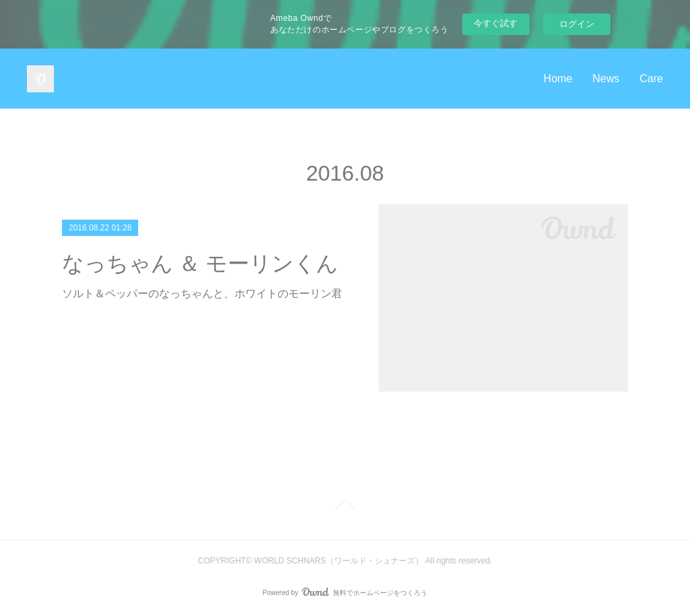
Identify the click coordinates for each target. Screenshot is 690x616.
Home (558, 79)
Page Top (345, 507)
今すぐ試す (496, 23)
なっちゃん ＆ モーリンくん (200, 264)
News (606, 79)
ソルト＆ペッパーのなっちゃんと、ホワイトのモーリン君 (202, 294)
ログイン (577, 24)
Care (651, 79)
